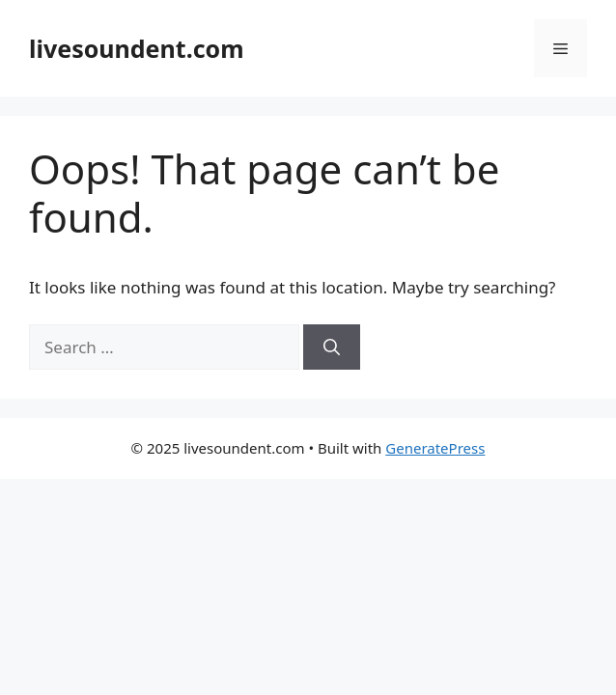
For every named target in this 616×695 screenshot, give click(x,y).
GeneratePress (435, 448)
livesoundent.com (137, 48)
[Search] (332, 347)
